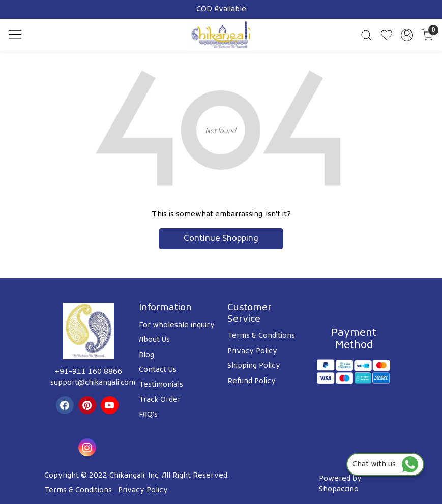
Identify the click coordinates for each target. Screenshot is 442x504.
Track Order (160, 400)
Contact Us (158, 370)
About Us (154, 340)
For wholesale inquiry (177, 325)
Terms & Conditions (261, 336)
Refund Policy (252, 381)
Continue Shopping (221, 239)
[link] (366, 35)
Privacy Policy (252, 351)
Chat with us (385, 465)
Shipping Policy (254, 366)
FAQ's (148, 415)
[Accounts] (407, 35)
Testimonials (161, 385)
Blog (146, 355)
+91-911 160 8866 (89, 372)
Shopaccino (339, 490)
